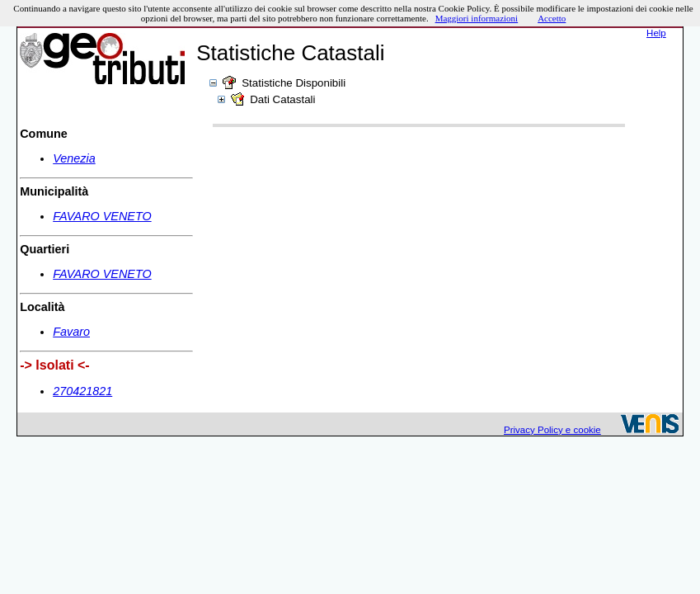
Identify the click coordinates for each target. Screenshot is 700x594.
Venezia (74, 158)
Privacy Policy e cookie (552, 430)
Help (656, 33)
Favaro (71, 332)
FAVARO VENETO (102, 216)
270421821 (82, 391)
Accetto (552, 18)
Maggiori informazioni (477, 18)
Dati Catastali (282, 99)
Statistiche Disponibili (294, 83)
